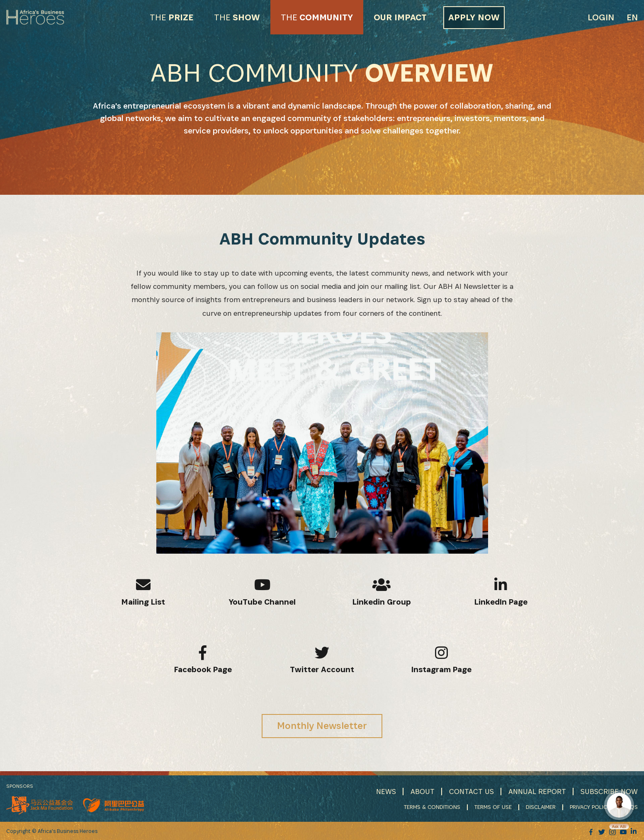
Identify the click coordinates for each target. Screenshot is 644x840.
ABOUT (423, 791)
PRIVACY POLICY (590, 807)
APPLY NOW (474, 17)
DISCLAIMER (541, 807)
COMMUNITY (317, 17)
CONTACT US (471, 791)
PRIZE (171, 17)
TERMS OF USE (493, 807)
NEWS (386, 791)
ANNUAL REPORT (537, 791)
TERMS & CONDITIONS (432, 807)
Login (601, 17)
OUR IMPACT (400, 17)
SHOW (237, 17)
